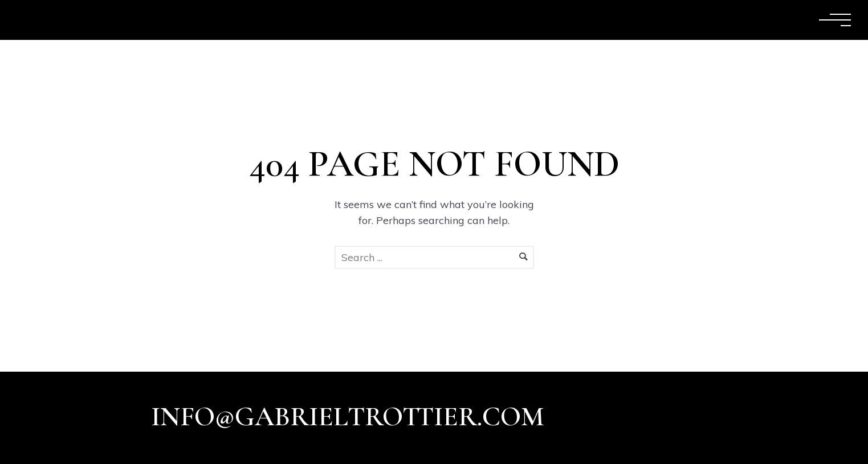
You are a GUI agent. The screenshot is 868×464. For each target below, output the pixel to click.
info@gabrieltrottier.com (348, 417)
